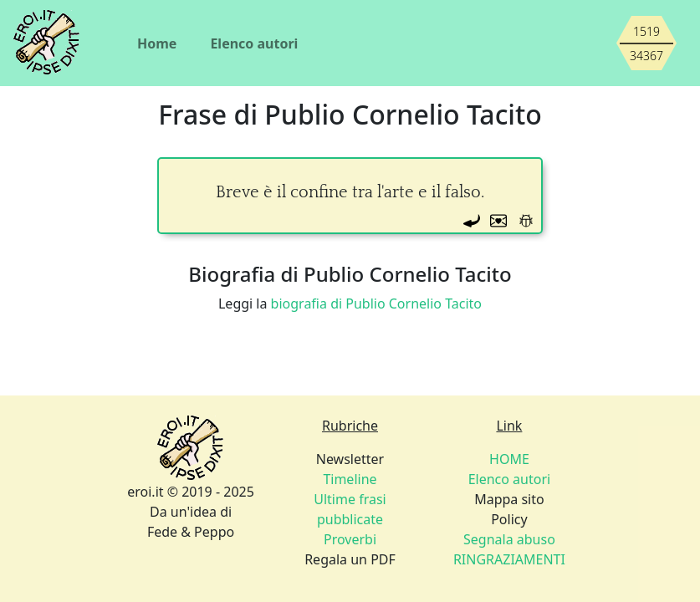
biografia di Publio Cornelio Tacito (376, 304)
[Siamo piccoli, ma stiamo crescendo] (646, 43)
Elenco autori (254, 43)
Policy (509, 519)
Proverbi (350, 539)
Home (157, 43)
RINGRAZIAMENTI (509, 559)
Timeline (350, 479)
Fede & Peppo (191, 532)
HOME (509, 459)
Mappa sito (509, 499)
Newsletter (350, 459)
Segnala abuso (509, 539)
